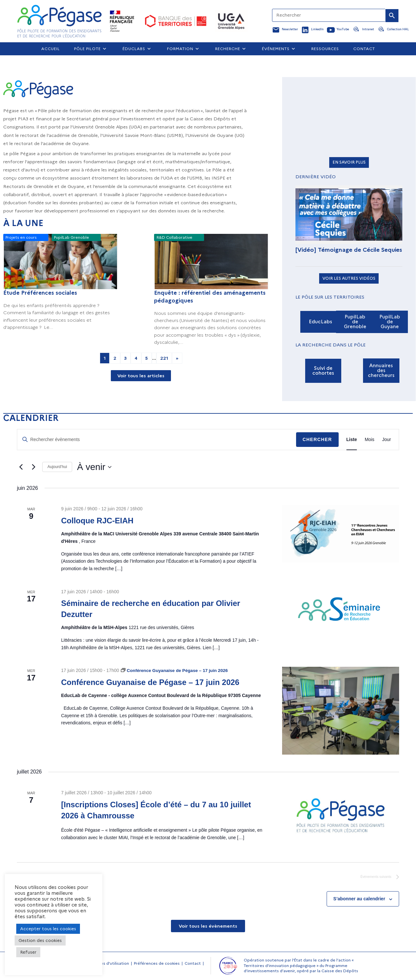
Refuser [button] (28, 952)
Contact (193, 964)
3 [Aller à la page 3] (125, 358)
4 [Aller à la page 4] (136, 358)
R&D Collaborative (175, 238)
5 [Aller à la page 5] (147, 358)
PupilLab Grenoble (71, 238)
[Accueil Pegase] (59, 21)
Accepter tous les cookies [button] (48, 929)
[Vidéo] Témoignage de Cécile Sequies (349, 250)
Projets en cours (21, 238)
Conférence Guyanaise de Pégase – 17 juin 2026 (150, 682)
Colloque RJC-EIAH (97, 521)
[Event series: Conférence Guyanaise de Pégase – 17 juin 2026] (176, 670)
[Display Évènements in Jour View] (387, 440)
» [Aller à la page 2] (177, 358)
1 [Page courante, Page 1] (105, 358)
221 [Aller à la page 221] (164, 358)
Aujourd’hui (57, 467)
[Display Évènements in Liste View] (352, 440)
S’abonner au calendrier (359, 899)
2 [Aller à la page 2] (115, 358)
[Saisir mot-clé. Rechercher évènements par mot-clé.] (157, 440)
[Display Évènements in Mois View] (370, 440)
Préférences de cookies (157, 964)
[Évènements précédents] (21, 467)
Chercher (317, 439)
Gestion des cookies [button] (40, 940)
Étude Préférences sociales (40, 293)
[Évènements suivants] (33, 467)
